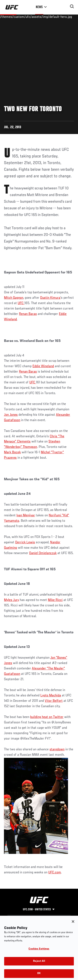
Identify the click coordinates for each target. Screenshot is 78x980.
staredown (57, 750)
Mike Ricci (55, 600)
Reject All (39, 967)
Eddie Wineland (43, 366)
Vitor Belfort (54, 701)
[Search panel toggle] (72, 6)
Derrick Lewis (25, 542)
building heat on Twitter (47, 717)
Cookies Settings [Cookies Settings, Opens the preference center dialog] (39, 955)
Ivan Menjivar (26, 516)
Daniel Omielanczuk (43, 553)
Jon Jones (11, 415)
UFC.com (55, 873)
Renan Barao (28, 314)
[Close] (73, 927)
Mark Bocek (12, 452)
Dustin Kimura (50, 298)
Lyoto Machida (51, 696)
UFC (21, 303)
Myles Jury (11, 600)
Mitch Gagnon (14, 298)
